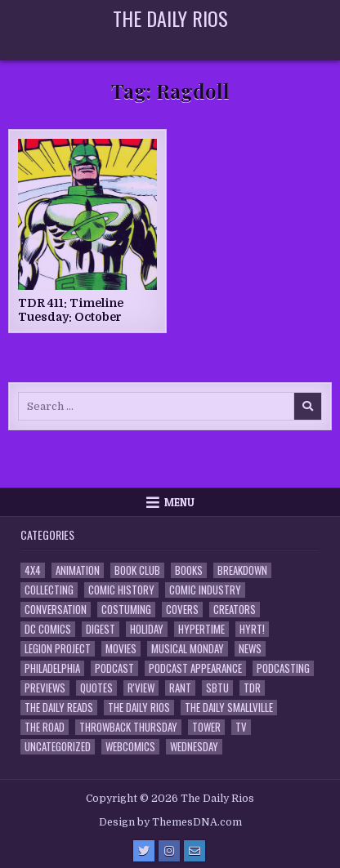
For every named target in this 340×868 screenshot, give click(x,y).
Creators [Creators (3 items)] (235, 610)
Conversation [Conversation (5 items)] (56, 610)
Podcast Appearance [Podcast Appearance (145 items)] (195, 668)
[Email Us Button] (195, 851)
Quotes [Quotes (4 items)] (96, 688)
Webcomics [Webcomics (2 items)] (130, 747)
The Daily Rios (170, 18)
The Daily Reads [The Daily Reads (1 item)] (59, 708)
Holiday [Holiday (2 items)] (147, 629)
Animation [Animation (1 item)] (78, 570)
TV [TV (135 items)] (241, 727)
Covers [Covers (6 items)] (182, 610)
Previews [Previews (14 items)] (45, 688)
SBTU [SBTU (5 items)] (217, 688)
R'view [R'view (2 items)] (141, 688)
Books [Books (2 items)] (189, 570)
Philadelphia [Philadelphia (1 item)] (52, 668)
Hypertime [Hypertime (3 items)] (201, 629)
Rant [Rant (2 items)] (180, 688)
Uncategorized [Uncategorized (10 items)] (58, 747)
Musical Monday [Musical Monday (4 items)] (188, 649)
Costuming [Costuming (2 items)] (126, 610)
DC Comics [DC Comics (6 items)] (48, 629)
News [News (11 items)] (250, 649)
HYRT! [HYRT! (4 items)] (252, 629)
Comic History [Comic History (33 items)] (121, 590)
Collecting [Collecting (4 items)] (49, 590)
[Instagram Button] (169, 851)
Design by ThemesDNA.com (170, 822)
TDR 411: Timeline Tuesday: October (71, 310)
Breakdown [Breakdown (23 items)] (242, 570)
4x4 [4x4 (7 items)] (33, 570)
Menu (179, 502)
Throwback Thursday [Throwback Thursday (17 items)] (128, 727)
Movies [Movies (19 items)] (121, 649)
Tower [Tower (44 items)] (206, 727)
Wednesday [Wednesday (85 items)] (194, 747)
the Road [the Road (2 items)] (45, 727)
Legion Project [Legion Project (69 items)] (58, 649)
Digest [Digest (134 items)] (101, 629)
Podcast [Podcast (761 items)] (114, 668)
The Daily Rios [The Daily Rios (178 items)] (139, 708)
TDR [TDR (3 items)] (252, 688)
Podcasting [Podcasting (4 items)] (283, 668)
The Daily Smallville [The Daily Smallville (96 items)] (229, 708)
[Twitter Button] (144, 851)
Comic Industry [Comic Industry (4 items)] (205, 590)
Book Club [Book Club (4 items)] (137, 570)
